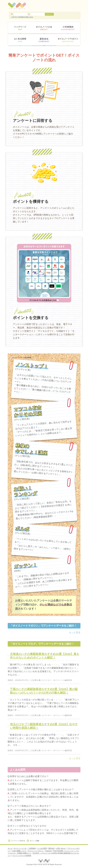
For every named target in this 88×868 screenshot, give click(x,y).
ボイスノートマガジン (68, 40)
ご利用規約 (68, 28)
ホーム (10, 848)
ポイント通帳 (35, 841)
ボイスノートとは (44, 28)
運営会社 (44, 40)
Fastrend (48, 851)
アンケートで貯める (18, 841)
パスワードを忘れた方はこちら (22, 17)
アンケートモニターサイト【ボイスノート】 (17, 6)
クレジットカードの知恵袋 (22, 855)
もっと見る (75, 632)
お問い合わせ (61, 848)
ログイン (49, 14)
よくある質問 (20, 40)
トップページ (20, 28)
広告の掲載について (19, 851)
